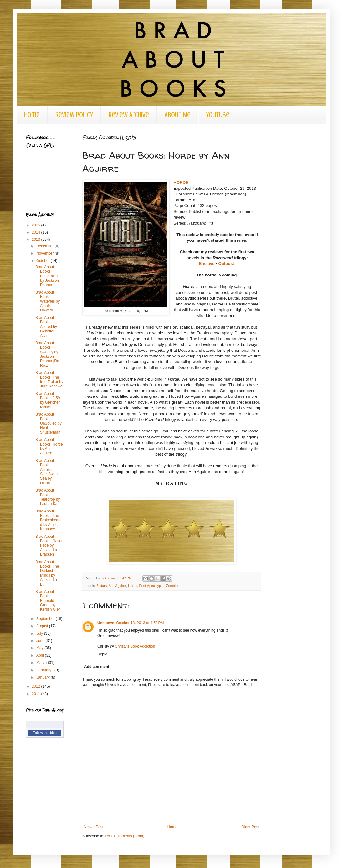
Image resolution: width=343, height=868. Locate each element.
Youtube (218, 115)
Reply (102, 654)
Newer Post (94, 827)
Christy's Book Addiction (135, 646)
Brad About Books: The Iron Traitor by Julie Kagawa (49, 379)
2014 (37, 232)
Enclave (207, 263)
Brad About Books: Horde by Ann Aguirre (49, 446)
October (44, 261)
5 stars (102, 586)
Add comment (97, 667)
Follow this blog (45, 733)
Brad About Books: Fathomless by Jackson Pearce (47, 276)
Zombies (173, 586)
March (42, 663)
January (44, 677)
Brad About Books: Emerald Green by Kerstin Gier (48, 601)
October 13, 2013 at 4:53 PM (140, 623)
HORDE (181, 182)
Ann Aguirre (117, 586)
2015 (37, 225)
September (46, 619)
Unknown (106, 623)
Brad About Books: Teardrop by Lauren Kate (48, 497)
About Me (178, 115)
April (41, 655)
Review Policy (74, 115)
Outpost (226, 263)
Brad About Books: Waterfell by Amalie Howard (48, 301)
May (40, 648)
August (43, 626)
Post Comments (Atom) (125, 836)
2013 (37, 240)
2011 (37, 694)
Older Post (250, 827)
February (44, 670)
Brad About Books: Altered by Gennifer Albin (46, 327)
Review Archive (129, 115)
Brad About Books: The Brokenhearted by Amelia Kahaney (49, 520)
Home (32, 115)
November (46, 253)
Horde (133, 586)
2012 (37, 686)
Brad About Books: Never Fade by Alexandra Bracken (49, 546)
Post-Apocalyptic (151, 586)
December (46, 246)
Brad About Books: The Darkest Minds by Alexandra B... (47, 573)
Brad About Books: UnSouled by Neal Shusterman (49, 423)
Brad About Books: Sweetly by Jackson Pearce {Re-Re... (48, 354)
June (41, 641)
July (40, 633)
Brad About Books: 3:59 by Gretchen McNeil (48, 400)
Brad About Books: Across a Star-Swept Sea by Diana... (47, 472)
